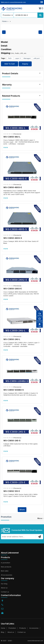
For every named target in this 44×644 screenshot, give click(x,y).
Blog (3, 632)
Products (23, 628)
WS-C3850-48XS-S (13, 238)
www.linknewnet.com (35, 641)
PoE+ (10, 58)
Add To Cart (10, 64)
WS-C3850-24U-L (12, 339)
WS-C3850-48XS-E (13, 187)
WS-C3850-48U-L (12, 137)
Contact (40, 320)
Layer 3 (18, 58)
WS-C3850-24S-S (12, 441)
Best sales (5, 571)
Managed (27, 58)
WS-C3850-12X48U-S (14, 390)
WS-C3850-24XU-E (13, 289)
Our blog (4, 584)
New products (6, 567)
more (6, 147)
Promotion (6, 517)
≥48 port (37, 58)
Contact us (5, 592)
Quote (40, 314)
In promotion (6, 563)
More (22, 510)
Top (40, 325)
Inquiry (25, 64)
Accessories (34, 628)
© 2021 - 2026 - (7, 641)
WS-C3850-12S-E (12, 491)
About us (4, 588)
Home (4, 21)
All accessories (7, 575)
